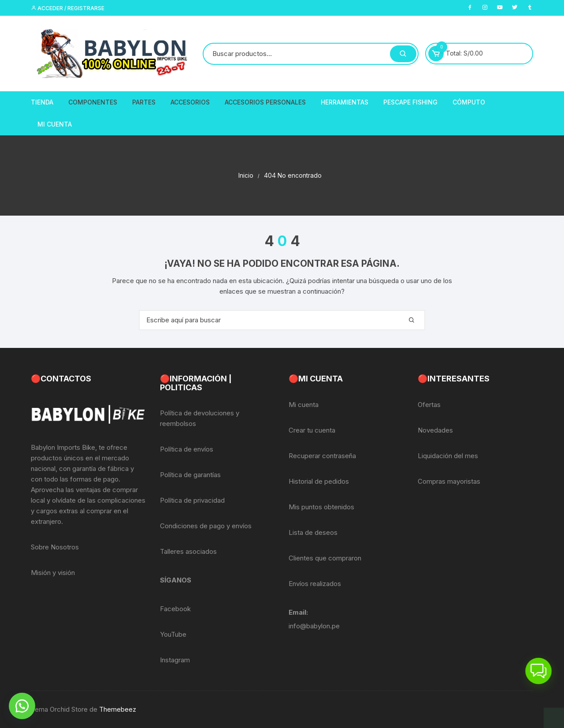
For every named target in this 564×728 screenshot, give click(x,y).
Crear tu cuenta (312, 430)
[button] (22, 706)
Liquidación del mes (448, 456)
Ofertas (429, 405)
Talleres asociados (188, 551)
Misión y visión (53, 573)
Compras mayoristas (449, 481)
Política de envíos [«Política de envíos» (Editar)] (187, 449)
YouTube (173, 634)
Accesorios (190, 102)
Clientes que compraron (325, 558)
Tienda (42, 102)
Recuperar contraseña (322, 456)
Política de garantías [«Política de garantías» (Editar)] (190, 475)
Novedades (435, 430)
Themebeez (118, 709)
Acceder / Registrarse (68, 8)
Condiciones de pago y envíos (206, 526)
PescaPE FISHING (410, 102)
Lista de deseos (313, 532)
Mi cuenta (304, 405)
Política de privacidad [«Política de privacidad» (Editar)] (192, 500)
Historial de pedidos (319, 481)
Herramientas (345, 102)
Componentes (93, 102)
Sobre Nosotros (55, 547)
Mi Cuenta (55, 124)
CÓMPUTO (469, 102)
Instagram (175, 660)
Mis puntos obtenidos (321, 507)
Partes (144, 102)
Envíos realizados (315, 584)
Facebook (175, 609)
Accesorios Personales (265, 102)
